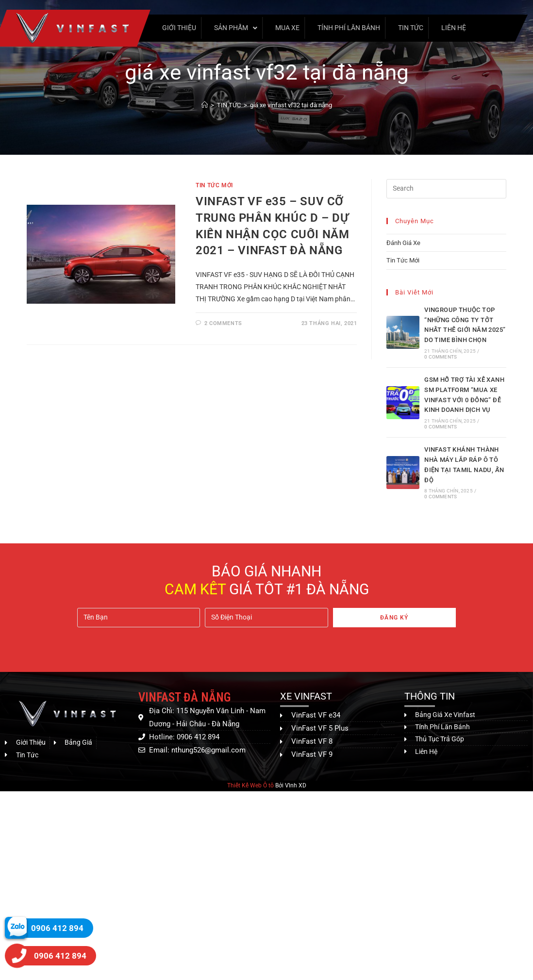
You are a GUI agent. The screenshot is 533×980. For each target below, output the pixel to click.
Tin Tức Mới (214, 185)
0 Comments (441, 357)
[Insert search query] (446, 189)
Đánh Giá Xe (403, 243)
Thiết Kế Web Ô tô (250, 785)
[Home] (205, 105)
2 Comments (223, 323)
